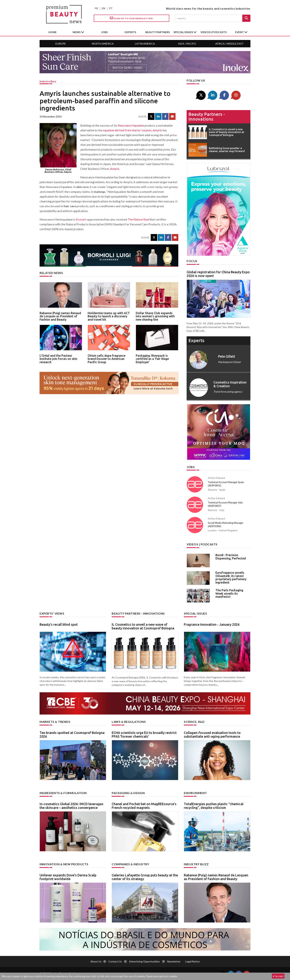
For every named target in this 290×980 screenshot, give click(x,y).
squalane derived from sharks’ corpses (127, 130)
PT (111, 8)
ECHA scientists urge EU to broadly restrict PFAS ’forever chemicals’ (144, 734)
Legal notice (193, 961)
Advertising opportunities (144, 961)
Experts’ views (52, 613)
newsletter (174, 961)
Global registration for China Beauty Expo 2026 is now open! (218, 274)
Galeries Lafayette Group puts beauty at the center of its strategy (145, 877)
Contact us (115, 961)
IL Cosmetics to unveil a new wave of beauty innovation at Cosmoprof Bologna (143, 626)
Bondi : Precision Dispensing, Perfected (231, 557)
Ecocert (81, 219)
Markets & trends (55, 722)
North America (103, 44)
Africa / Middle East (229, 44)
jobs (104, 32)
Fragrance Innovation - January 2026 (212, 624)
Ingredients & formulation (63, 793)
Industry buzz (48, 81)
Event (240, 32)
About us (96, 961)
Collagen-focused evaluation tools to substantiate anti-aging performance (212, 734)
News (77, 32)
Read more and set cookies (162, 976)
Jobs (191, 467)
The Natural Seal (139, 219)
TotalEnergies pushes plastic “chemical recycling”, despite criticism (214, 806)
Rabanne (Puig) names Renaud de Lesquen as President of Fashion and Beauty (60, 316)
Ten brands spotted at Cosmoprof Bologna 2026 (72, 734)
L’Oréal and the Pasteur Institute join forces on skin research (58, 359)
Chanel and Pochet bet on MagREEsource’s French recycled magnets (144, 806)
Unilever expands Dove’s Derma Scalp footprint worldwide (68, 877)
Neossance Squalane (131, 125)
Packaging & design (128, 793)
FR (96, 8)
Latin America (145, 44)
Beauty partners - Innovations (207, 117)
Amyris (157, 130)
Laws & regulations (129, 722)
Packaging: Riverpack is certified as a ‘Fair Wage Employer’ (152, 359)
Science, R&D (194, 722)
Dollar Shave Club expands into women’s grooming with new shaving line (155, 316)
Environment (195, 793)
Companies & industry (130, 864)
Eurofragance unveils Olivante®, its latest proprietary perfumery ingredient (231, 578)
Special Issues (195, 613)
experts (130, 32)
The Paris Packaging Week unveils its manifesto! (229, 593)
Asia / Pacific (187, 44)
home (53, 32)
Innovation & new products (64, 864)
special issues (183, 32)
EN (103, 8)
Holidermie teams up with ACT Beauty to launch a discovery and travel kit (109, 316)
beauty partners (158, 32)
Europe (61, 44)
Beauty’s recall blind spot (59, 624)
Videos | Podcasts (214, 32)
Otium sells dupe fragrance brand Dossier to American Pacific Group (107, 359)
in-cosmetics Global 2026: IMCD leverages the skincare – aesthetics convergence (71, 806)
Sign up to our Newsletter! (131, 18)
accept (278, 976)
